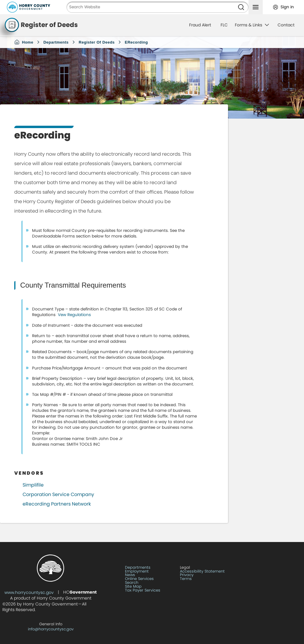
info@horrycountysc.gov (51, 629)
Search (132, 583)
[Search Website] (150, 7)
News (130, 575)
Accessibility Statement (202, 572)
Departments (56, 42)
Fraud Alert (200, 25)
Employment (137, 572)
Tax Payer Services (143, 590)
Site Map (133, 587)
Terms (186, 579)
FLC (224, 25)
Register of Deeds (97, 42)
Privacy (187, 575)
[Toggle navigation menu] (256, 7)
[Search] (241, 7)
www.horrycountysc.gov (29, 592)
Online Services (139, 579)
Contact (286, 25)
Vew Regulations (74, 315)
